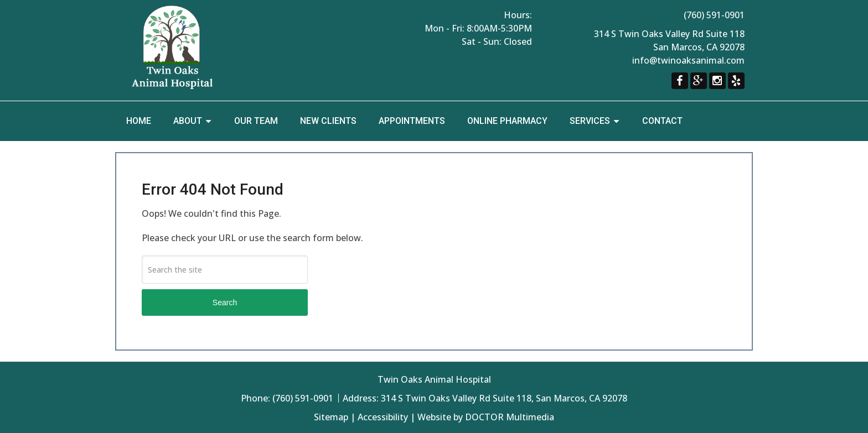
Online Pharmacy (507, 121)
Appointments (412, 121)
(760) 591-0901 (714, 15)
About (188, 121)
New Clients (328, 121)
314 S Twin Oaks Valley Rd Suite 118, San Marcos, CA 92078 (504, 398)
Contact (662, 121)
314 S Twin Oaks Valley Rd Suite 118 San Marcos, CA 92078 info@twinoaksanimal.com (669, 47)
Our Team (256, 121)
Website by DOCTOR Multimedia (486, 417)
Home (139, 121)
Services (590, 121)
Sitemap (331, 417)
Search (225, 302)
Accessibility (383, 417)
